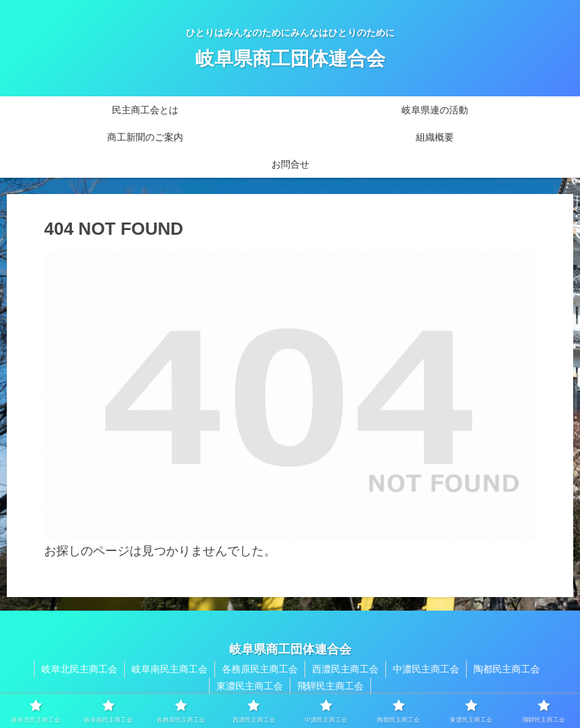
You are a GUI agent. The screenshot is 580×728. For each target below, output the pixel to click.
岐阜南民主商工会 (170, 669)
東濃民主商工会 (250, 686)
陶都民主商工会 (507, 669)
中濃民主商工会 (426, 669)
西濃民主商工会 (345, 669)
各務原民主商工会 (260, 669)
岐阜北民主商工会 (79, 669)
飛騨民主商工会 (330, 686)
